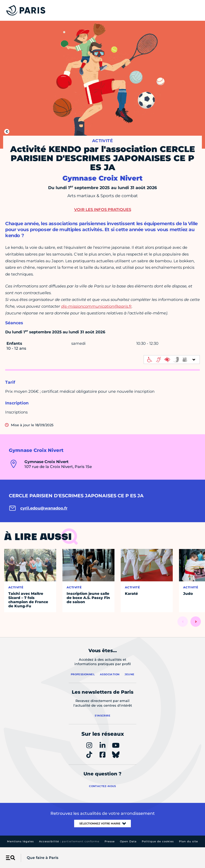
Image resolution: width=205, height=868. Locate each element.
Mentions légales (20, 841)
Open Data (128, 841)
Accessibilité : (69, 841)
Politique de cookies (158, 841)
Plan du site (188, 841)
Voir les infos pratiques (103, 209)
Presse (110, 841)
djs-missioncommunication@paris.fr (96, 306)
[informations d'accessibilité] (172, 360)
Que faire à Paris (43, 858)
